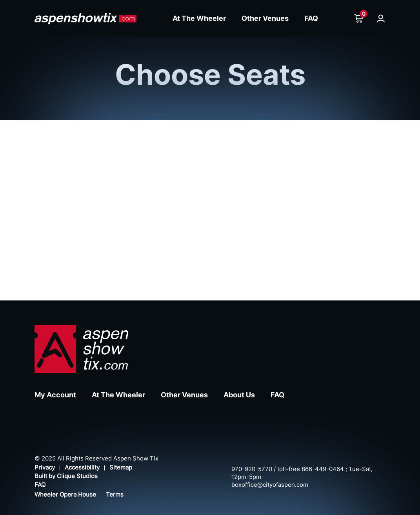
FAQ (311, 18)
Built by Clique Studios (66, 476)
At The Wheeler (199, 18)
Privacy (45, 467)
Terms (115, 494)
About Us (239, 395)
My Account (55, 395)
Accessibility (82, 467)
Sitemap (121, 467)
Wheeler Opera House (65, 494)
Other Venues (265, 18)
